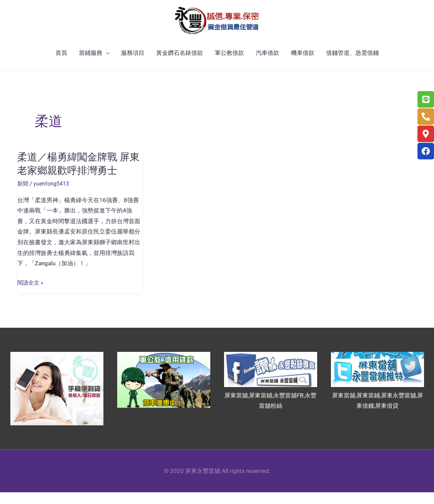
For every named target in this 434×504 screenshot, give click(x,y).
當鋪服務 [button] (91, 65)
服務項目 (133, 65)
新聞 (23, 195)
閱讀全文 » (31, 295)
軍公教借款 (229, 65)
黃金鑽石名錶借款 (180, 65)
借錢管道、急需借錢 (352, 65)
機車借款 (303, 65)
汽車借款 (268, 65)
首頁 (61, 65)
